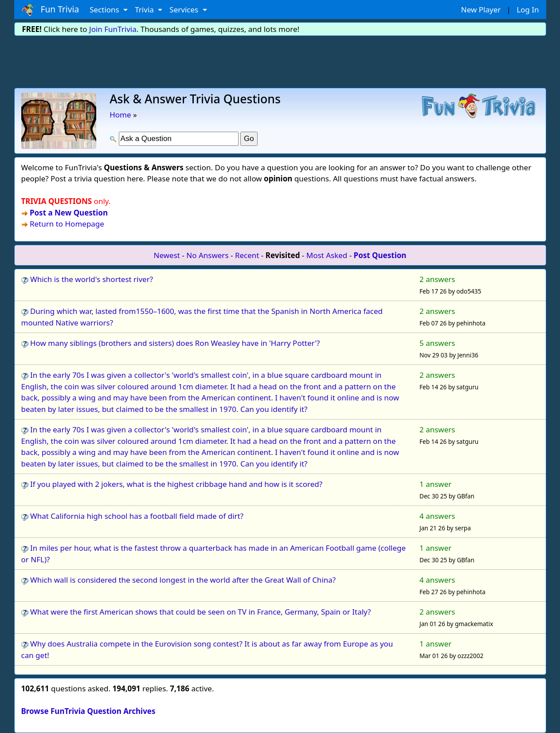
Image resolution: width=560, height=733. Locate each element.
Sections (105, 10)
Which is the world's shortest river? (92, 279)
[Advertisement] (280, 60)
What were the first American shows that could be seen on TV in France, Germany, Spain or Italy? (201, 612)
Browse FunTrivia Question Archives (88, 711)
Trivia (145, 10)
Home (120, 115)
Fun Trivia (50, 10)
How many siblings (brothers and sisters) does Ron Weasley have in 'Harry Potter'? (175, 343)
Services (185, 10)
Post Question (380, 255)
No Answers (207, 255)
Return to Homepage (67, 224)
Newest (167, 255)
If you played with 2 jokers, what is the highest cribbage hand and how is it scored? (176, 484)
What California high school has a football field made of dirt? (137, 516)
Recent (247, 255)
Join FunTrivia (113, 29)
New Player (481, 10)
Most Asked (327, 255)
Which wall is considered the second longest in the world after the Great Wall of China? (183, 580)
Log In (528, 10)
